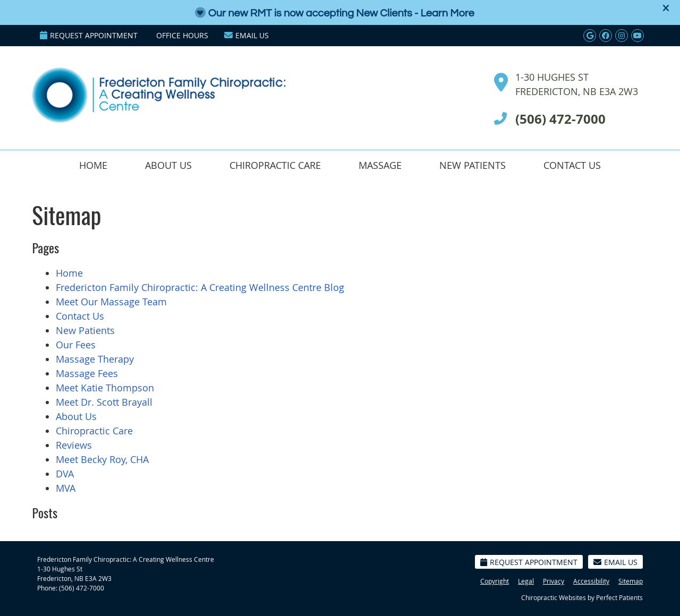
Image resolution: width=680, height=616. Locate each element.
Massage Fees (87, 373)
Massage (380, 165)
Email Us (246, 35)
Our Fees (76, 345)
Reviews (74, 445)
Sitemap (631, 581)
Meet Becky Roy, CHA (102, 459)
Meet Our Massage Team (111, 302)
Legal (526, 581)
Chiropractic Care (275, 165)
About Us (168, 165)
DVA (65, 474)
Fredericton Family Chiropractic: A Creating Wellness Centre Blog (200, 287)
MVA (66, 488)
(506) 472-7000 (82, 588)
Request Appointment (89, 35)
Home (93, 165)
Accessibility (591, 581)
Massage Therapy (95, 359)
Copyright (495, 581)
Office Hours (182, 35)
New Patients (473, 165)
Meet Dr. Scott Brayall (104, 402)
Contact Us (572, 165)
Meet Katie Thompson (105, 388)
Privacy (554, 581)
